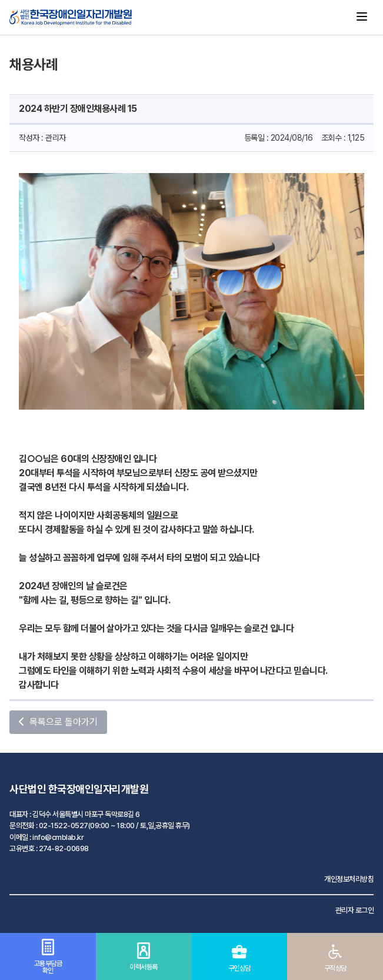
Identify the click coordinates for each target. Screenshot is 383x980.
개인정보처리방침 (349, 879)
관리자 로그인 (355, 910)
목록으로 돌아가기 (58, 722)
